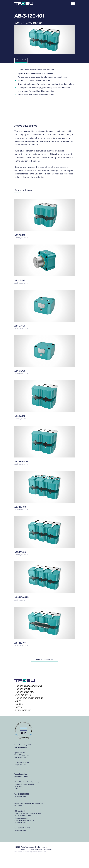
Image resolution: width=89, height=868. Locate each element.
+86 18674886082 (24, 828)
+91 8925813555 (23, 794)
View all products (44, 659)
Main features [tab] (21, 60)
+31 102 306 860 (23, 762)
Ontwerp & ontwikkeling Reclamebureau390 (30, 852)
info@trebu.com (20, 765)
